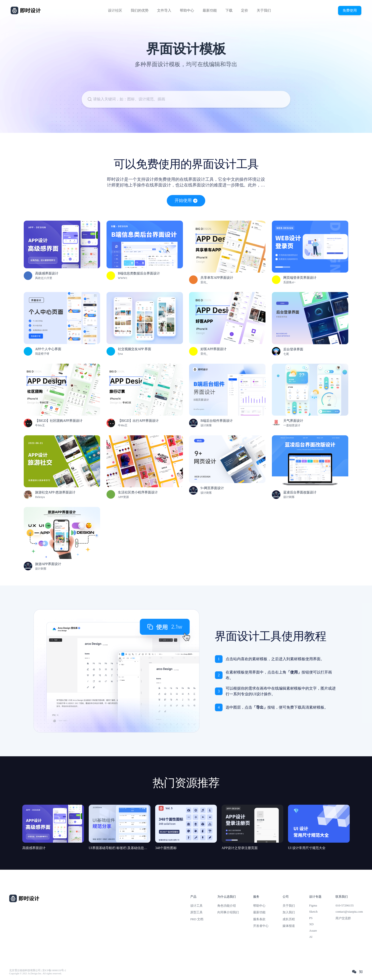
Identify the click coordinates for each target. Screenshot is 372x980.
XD (311, 924)
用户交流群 (343, 918)
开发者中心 (261, 926)
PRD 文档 (197, 919)
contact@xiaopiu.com (349, 912)
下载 (229, 10)
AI (311, 937)
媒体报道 (289, 926)
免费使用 (350, 10)
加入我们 (289, 912)
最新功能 (210, 10)
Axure (313, 931)
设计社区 (115, 10)
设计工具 (196, 906)
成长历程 (289, 919)
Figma (313, 905)
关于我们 (264, 10)
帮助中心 (187, 10)
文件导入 (164, 10)
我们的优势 (140, 10)
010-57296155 (344, 905)
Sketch (313, 912)
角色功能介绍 (227, 906)
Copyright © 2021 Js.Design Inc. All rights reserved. (35, 973)
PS (311, 918)
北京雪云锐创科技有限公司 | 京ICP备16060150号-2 (38, 970)
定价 (245, 10)
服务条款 (259, 919)
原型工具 (196, 912)
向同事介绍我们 (228, 912)
